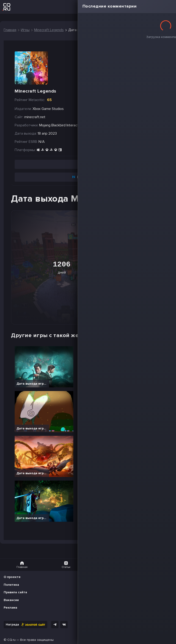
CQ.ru (11, 640)
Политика (11, 585)
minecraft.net (35, 117)
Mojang (45, 125)
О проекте (12, 577)
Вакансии (11, 600)
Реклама (10, 608)
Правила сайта (15, 592)
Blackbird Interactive (67, 125)
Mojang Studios (96, 125)
